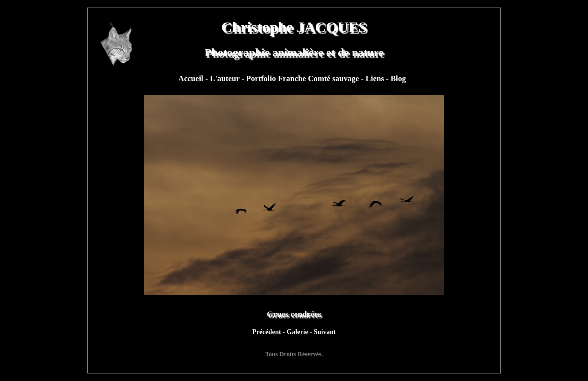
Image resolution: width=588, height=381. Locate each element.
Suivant (325, 332)
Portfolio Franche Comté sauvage (303, 78)
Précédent (268, 332)
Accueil (192, 78)
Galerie (298, 332)
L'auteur (226, 78)
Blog (398, 78)
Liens (376, 78)
